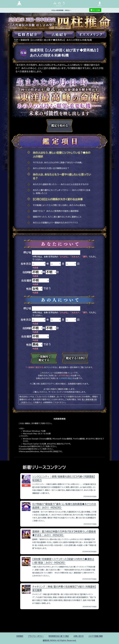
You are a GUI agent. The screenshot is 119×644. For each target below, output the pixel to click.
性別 (29, 289)
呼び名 (27, 253)
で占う (47, 288)
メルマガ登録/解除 (95, 636)
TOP (16, 40)
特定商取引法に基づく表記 (59, 636)
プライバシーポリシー (36, 636)
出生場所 (26, 281)
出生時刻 (27, 272)
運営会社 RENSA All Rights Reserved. (59, 640)
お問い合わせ (79, 636)
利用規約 (20, 636)
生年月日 (26, 264)
